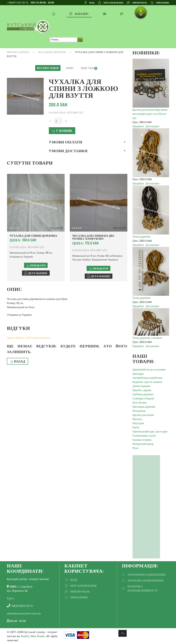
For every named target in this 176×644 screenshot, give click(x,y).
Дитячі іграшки (141, 386)
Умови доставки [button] (68, 151)
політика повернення (143, 580)
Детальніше (152, 126)
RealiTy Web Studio (33, 636)
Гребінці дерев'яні (143, 394)
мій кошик (160, 3)
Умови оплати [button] (66, 142)
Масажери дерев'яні (144, 407)
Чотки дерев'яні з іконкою (147, 338)
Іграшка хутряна (142, 440)
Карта (10, 598)
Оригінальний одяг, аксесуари (150, 431)
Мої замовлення (111, 3)
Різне (136, 448)
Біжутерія (138, 423)
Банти (136, 427)
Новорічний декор (143, 444)
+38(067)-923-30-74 (18, 3)
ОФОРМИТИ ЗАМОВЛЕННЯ (144, 575)
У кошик (62, 131)
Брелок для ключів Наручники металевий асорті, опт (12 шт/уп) (150, 114)
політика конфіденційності (140, 588)
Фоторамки (139, 411)
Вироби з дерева (142, 390)
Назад (18, 361)
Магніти (137, 419)
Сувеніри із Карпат (143, 398)
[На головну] (28, 27)
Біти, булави (140, 402)
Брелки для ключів (143, 415)
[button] (48, 68)
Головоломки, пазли (144, 435)
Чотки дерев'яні (142, 236)
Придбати (138, 126)
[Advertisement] (146, 507)
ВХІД (89, 3)
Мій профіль (137, 3)
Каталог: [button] (79, 14)
